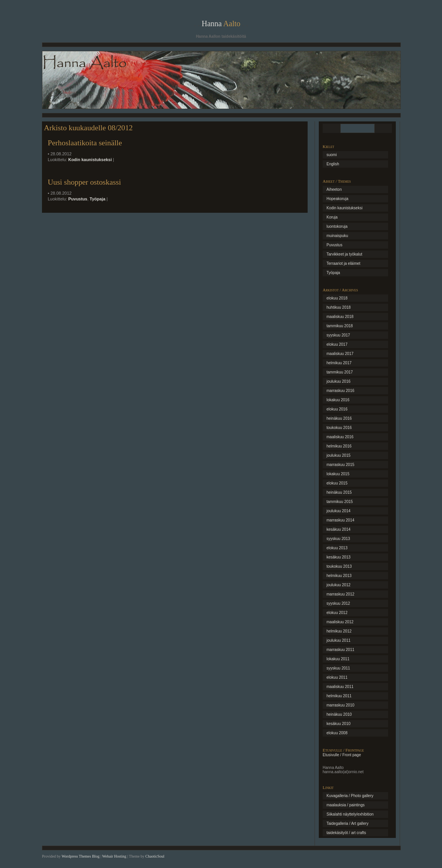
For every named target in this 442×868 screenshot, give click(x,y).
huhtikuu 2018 (339, 307)
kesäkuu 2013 (338, 557)
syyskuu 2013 (338, 539)
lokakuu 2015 (338, 474)
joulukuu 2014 (338, 511)
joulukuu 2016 (338, 381)
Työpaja (98, 199)
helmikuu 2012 (339, 631)
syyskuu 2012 (338, 603)
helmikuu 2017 (339, 363)
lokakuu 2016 (338, 400)
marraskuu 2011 (340, 650)
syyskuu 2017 (338, 335)
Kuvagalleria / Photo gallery (350, 796)
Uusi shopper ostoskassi (84, 182)
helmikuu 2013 (339, 576)
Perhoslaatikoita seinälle (85, 143)
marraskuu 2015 (340, 465)
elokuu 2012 (337, 613)
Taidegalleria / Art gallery (347, 823)
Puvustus (78, 199)
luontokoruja (337, 226)
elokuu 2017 (337, 344)
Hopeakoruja (337, 199)
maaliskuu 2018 (340, 317)
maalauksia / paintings (346, 805)
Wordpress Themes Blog (80, 856)
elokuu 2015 (337, 483)
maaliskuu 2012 (340, 622)
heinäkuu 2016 (339, 418)
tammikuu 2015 (340, 502)
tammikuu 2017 (340, 372)
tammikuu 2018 (340, 326)
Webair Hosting (114, 856)
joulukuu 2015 (338, 455)
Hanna (221, 24)
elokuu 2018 (337, 298)
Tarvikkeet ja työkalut (344, 254)
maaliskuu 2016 (340, 437)
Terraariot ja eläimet (343, 263)
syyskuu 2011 (338, 668)
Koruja (332, 217)
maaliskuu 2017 (340, 354)
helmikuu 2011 (339, 696)
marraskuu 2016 (340, 391)
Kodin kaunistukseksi (90, 160)
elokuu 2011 (337, 677)
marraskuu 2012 (340, 594)
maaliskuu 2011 (340, 687)
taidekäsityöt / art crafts (346, 833)
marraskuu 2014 (340, 520)
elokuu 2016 (337, 409)
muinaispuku (337, 236)
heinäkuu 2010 (339, 714)
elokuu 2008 (337, 733)
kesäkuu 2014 (338, 529)
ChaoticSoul (155, 856)
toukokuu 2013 (339, 566)
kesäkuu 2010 (338, 724)
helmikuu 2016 (339, 446)
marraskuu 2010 (340, 705)
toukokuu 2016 (339, 428)
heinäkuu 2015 (339, 492)
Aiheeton (334, 189)
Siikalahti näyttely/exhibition (350, 814)
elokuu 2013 (337, 548)
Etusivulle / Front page (342, 755)
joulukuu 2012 (338, 585)
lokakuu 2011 (338, 659)
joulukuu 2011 (338, 640)
